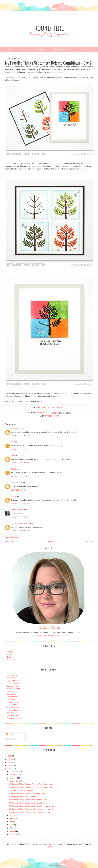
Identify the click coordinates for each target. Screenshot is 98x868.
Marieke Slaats (13, 707)
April (12, 828)
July (11, 818)
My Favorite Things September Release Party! (28, 803)
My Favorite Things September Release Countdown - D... (32, 806)
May (11, 825)
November (14, 775)
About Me (25, 49)
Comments (12, 739)
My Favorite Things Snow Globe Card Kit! (26, 797)
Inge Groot (11, 691)
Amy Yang (11, 678)
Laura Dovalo (12, 705)
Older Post (89, 541)
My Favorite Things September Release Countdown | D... (32, 809)
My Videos (41, 49)
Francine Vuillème (14, 689)
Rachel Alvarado (14, 715)
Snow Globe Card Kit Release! (21, 790)
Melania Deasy (13, 710)
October (13, 778)
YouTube (11, 654)
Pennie (14, 469)
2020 (10, 759)
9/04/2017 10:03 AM (21, 490)
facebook (42, 407)
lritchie (14, 496)
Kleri (13, 442)
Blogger (49, 847)
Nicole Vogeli (12, 713)
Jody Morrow (12, 697)
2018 (10, 765)
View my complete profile (49, 636)
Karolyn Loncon (13, 702)
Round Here (49, 28)
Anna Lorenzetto (14, 683)
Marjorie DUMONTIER (20, 523)
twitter (51, 407)
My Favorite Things (52, 416)
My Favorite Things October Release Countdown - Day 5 (32, 787)
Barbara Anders (13, 686)
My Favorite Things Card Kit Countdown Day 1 (28, 793)
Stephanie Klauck (49, 629)
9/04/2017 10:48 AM (21, 504)
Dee (13, 455)
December (14, 772)
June (12, 822)
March (12, 831)
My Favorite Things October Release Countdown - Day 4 (32, 784)
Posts (10, 734)
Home (10, 49)
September (14, 781)
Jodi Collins (12, 694)
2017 (10, 768)
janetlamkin (16, 428)
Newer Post (10, 541)
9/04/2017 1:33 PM (20, 517)
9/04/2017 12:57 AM (21, 436)
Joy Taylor (11, 699)
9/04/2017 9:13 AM (20, 476)
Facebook (11, 660)
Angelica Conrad (14, 681)
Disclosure (84, 49)
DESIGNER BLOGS (55, 865)
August (12, 815)
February (13, 834)
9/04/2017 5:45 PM (20, 531)
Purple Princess (17, 510)
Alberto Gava (12, 675)
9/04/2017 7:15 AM (20, 449)
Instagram (11, 652)
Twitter (10, 657)
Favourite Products (62, 49)
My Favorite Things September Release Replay (28, 800)
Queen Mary (16, 483)
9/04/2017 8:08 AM (20, 463)
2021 (10, 756)
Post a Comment (12, 537)
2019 (10, 762)
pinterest (61, 407)
